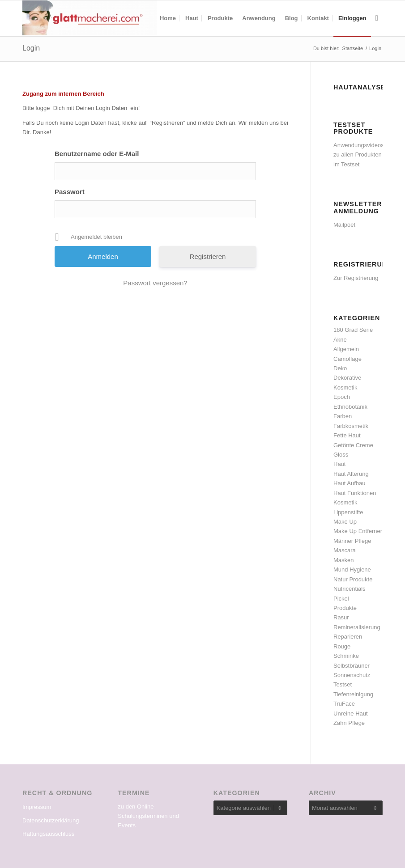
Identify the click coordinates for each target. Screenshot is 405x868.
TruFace (344, 704)
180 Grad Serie (353, 330)
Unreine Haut (351, 713)
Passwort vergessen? (155, 283)
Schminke (346, 656)
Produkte (345, 608)
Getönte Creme (353, 445)
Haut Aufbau (350, 483)
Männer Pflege (352, 541)
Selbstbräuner (352, 666)
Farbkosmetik (351, 426)
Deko (340, 368)
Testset (343, 684)
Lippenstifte (348, 512)
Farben (343, 416)
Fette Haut (347, 435)
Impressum (37, 807)
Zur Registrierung (356, 278)
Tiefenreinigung (353, 694)
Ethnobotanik (350, 407)
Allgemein (346, 349)
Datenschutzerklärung (51, 820)
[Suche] (377, 18)
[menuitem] (168, 18)
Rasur (341, 617)
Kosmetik (345, 502)
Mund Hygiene (352, 569)
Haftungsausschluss (48, 834)
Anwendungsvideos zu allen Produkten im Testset (359, 155)
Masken (344, 560)
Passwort (70, 192)
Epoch (342, 397)
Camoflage (347, 359)
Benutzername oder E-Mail (97, 154)
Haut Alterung (351, 474)
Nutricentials (350, 589)
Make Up (345, 522)
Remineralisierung (357, 627)
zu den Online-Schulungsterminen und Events (148, 816)
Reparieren (348, 637)
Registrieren (208, 256)
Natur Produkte (353, 579)
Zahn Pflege (349, 723)
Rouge (342, 646)
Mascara (345, 550)
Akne (340, 340)
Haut (339, 464)
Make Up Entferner (358, 531)
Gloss (341, 455)
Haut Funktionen (355, 493)
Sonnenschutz (352, 675)
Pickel (341, 599)
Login (31, 48)
